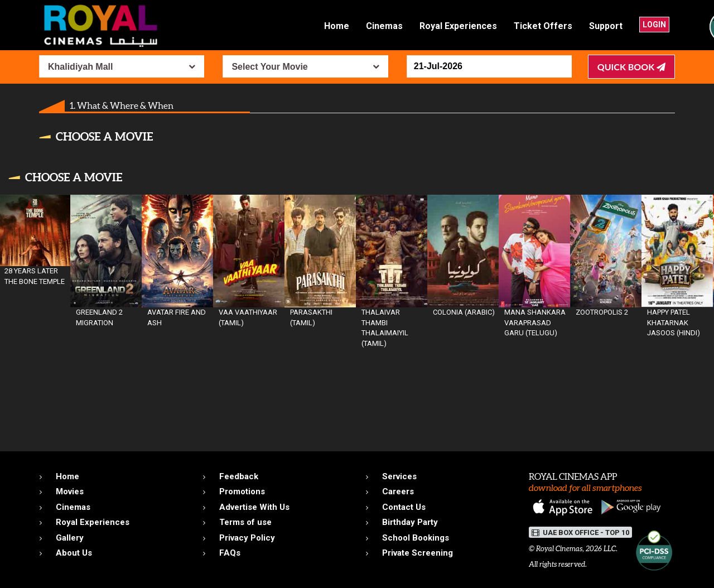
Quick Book (631, 67)
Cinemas (384, 26)
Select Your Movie (269, 67)
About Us (74, 553)
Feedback (239, 476)
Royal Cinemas (559, 549)
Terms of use (245, 522)
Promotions (242, 491)
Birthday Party (410, 522)
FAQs (230, 553)
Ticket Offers (543, 26)
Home (337, 26)
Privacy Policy (247, 538)
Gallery (70, 538)
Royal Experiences (458, 26)
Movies (70, 491)
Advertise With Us (254, 507)
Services (399, 476)
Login (654, 25)
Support (606, 26)
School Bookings (416, 538)
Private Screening (418, 553)
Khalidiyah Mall (80, 67)
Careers (398, 491)
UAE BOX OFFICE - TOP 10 (580, 532)
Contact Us (404, 507)
